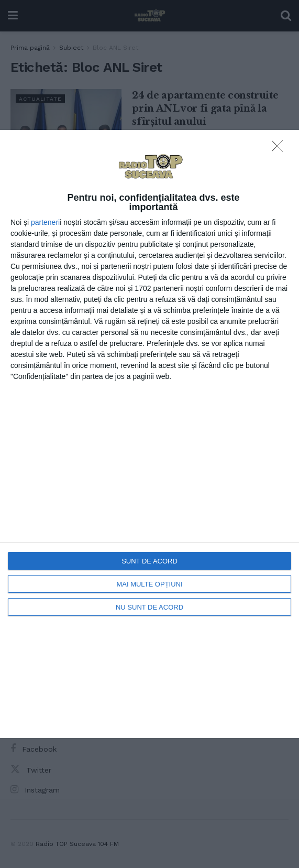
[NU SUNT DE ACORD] (280, 149)
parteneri (45, 222)
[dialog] (149, 434)
